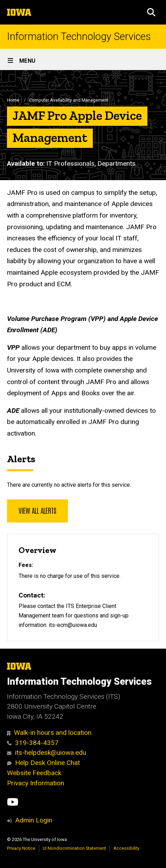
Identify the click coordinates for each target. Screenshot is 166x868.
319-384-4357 (33, 743)
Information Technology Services (79, 37)
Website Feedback (34, 773)
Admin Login (34, 820)
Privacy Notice (21, 848)
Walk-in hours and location (49, 733)
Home (13, 100)
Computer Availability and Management (69, 100)
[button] (151, 12)
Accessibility (126, 848)
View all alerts (37, 510)
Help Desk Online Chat (43, 763)
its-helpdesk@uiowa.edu (47, 753)
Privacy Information (36, 783)
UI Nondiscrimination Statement (74, 848)
